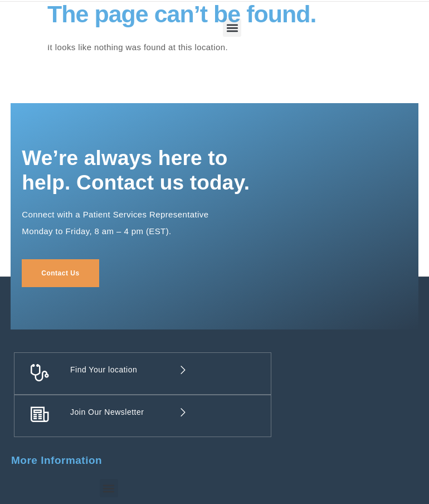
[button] (232, 28)
